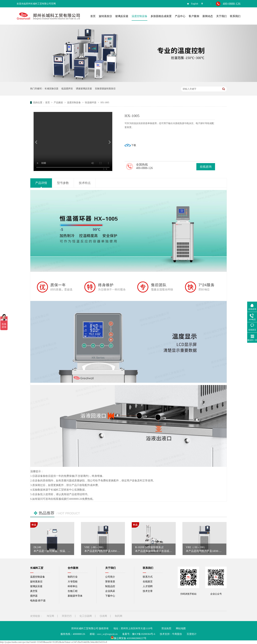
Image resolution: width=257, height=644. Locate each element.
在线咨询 (206, 167)
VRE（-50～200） (196, 547)
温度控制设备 (74, 103)
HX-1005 (105, 103)
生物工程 (73, 591)
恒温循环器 (91, 103)
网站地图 (181, 628)
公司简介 (110, 577)
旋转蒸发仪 (36, 582)
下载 (134, 145)
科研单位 (73, 586)
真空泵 (34, 591)
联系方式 (148, 577)
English (195, 4)
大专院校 (73, 582)
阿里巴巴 (67, 616)
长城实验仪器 (51, 89)
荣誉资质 (110, 582)
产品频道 (59, 103)
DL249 (37, 547)
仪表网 (103, 616)
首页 (48, 103)
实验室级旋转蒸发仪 (105, 89)
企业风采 (110, 591)
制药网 (119, 616)
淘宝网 (50, 616)
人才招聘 (148, 586)
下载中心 (110, 596)
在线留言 (148, 582)
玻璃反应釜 (36, 586)
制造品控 (110, 586)
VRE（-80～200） (95, 547)
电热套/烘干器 (38, 601)
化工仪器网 (86, 616)
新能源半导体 (75, 596)
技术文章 (148, 591)
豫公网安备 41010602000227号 (129, 638)
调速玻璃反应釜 (84, 89)
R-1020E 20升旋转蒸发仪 (149, 547)
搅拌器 (34, 596)
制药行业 (73, 577)
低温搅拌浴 (67, 89)
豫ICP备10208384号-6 (144, 634)
